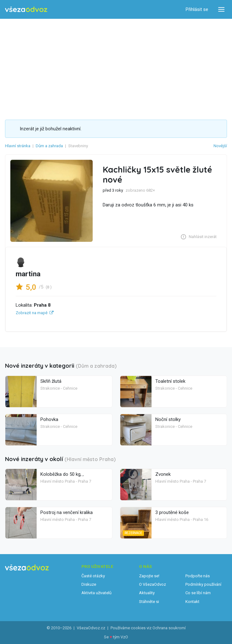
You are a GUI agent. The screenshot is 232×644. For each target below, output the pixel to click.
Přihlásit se (197, 9)
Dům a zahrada (49, 146)
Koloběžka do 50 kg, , (62, 474)
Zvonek (163, 474)
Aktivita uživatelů (96, 593)
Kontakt (192, 602)
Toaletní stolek (170, 381)
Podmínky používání (203, 584)
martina (28, 274)
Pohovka (49, 419)
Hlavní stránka (18, 146)
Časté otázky (93, 576)
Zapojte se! (149, 576)
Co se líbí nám (198, 593)
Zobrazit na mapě (32, 313)
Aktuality (147, 593)
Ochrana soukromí (169, 628)
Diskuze (89, 584)
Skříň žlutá (51, 381)
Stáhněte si (149, 602)
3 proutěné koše (172, 512)
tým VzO (121, 637)
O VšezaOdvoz (152, 584)
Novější (220, 146)
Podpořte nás (198, 576)
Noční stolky (168, 419)
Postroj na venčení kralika (67, 512)
